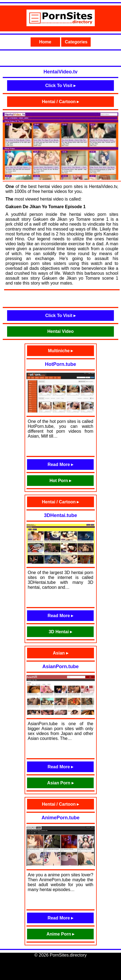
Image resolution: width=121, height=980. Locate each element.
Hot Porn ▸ (60, 481)
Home (45, 42)
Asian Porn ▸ (60, 783)
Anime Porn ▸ (60, 934)
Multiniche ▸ (61, 351)
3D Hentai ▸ (60, 632)
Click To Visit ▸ (60, 86)
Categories (76, 42)
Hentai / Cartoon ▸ (60, 102)
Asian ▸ (60, 653)
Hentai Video (60, 331)
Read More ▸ (60, 464)
